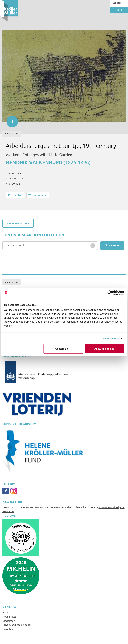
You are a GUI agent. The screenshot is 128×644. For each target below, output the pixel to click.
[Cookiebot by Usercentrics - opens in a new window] (110, 293)
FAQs (6, 612)
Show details (110, 338)
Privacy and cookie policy (17, 625)
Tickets (119, 10)
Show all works (18, 223)
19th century (15, 195)
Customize (64, 349)
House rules (9, 616)
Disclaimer (9, 621)
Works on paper (38, 195)
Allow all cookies (104, 349)
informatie (11, 120)
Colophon (8, 629)
